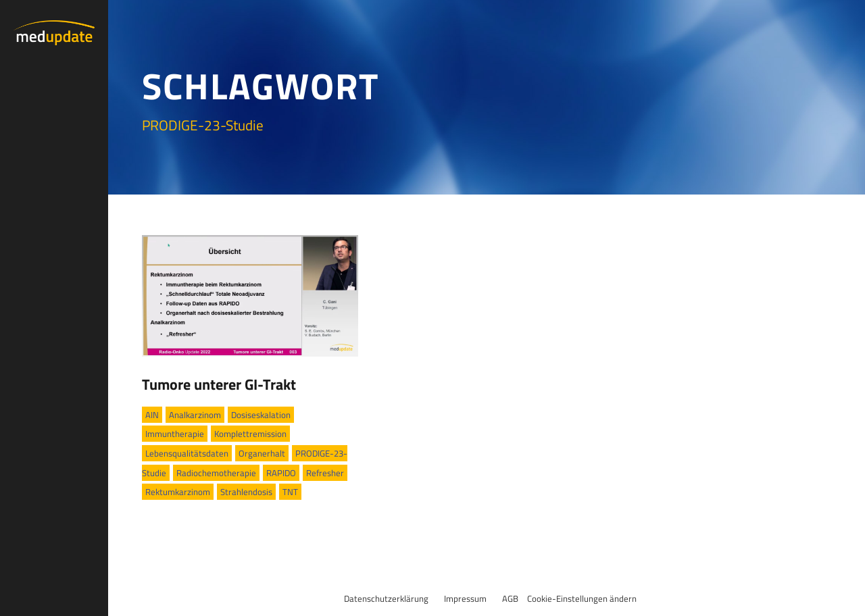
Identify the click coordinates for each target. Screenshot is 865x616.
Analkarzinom (195, 415)
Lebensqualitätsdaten (187, 453)
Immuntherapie (175, 434)
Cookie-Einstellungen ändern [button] (582, 598)
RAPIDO (281, 473)
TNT (290, 492)
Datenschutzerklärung (386, 598)
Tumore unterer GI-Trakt (219, 384)
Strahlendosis (246, 492)
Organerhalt (262, 453)
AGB (510, 598)
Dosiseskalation (261, 415)
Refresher (325, 473)
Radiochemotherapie (216, 473)
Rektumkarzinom (178, 492)
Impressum (465, 598)
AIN (152, 415)
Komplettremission (250, 434)
